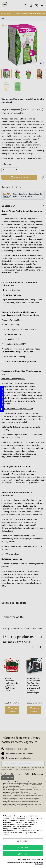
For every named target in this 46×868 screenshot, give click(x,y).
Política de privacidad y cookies (30, 860)
